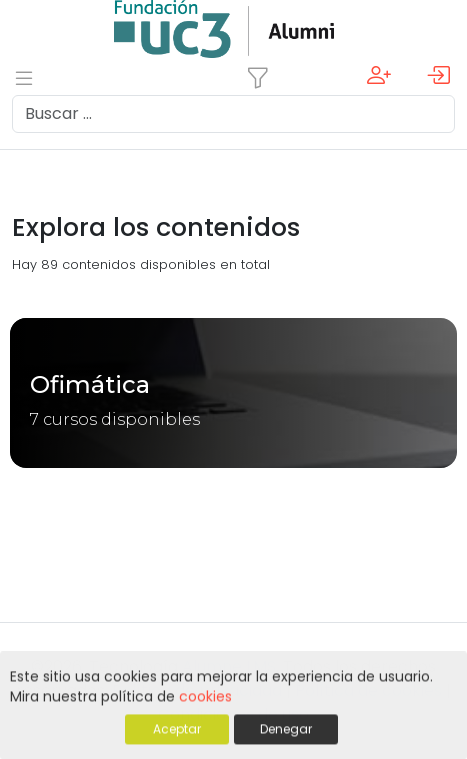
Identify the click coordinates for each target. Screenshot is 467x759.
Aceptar (177, 730)
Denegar (286, 730)
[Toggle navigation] (258, 78)
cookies (205, 698)
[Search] (233, 114)
